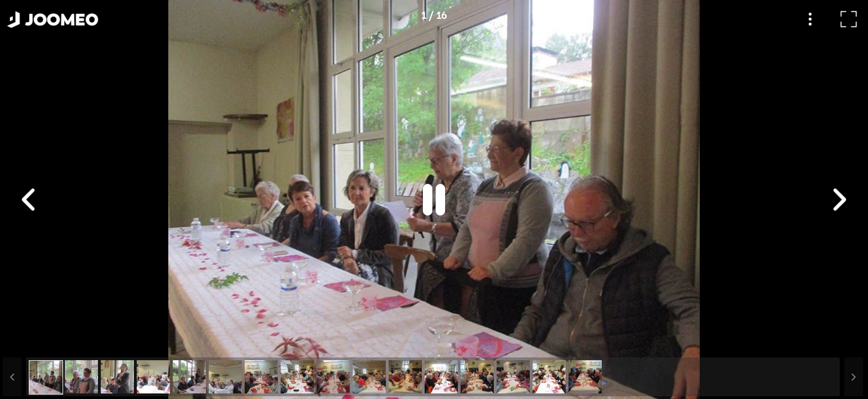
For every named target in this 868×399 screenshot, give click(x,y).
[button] (29, 342)
